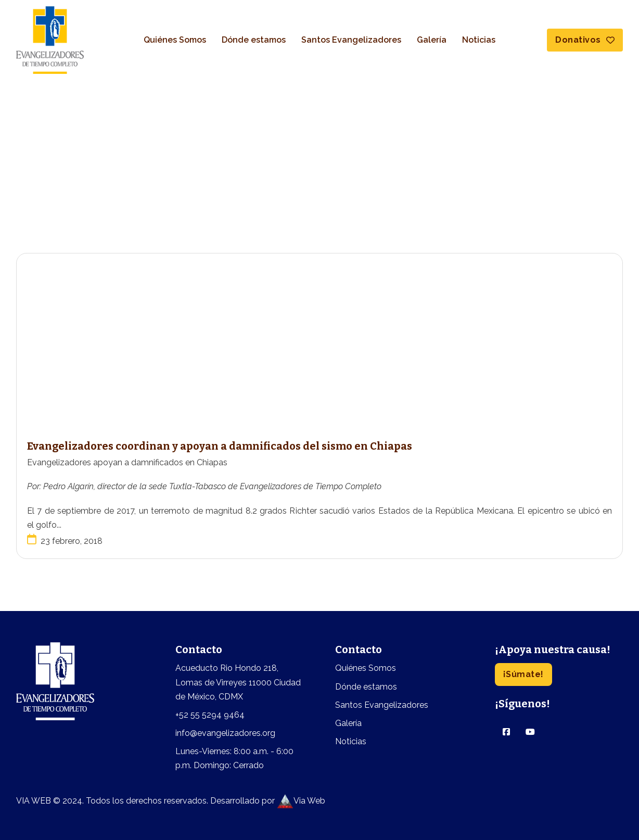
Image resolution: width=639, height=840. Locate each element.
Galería (432, 40)
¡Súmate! (523, 674)
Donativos (585, 40)
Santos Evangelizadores (351, 40)
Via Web (301, 801)
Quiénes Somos (175, 40)
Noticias (479, 40)
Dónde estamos (254, 40)
